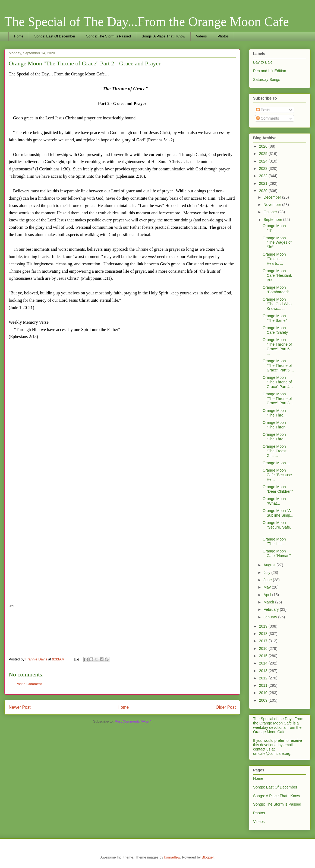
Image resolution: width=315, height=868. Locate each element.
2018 (264, 634)
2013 (264, 671)
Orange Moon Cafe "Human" (277, 553)
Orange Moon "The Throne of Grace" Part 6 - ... (277, 346)
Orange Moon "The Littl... (274, 541)
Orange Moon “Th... (274, 228)
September (273, 220)
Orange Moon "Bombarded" (276, 290)
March (269, 602)
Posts (263, 110)
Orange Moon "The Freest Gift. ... (275, 451)
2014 (264, 663)
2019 (264, 626)
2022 (264, 176)
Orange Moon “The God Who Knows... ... (277, 304)
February (272, 609)
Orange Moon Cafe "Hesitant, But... (277, 275)
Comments (268, 118)
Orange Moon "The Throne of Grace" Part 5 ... (278, 365)
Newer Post (20, 707)
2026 (264, 146)
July (267, 573)
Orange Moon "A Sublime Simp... (278, 513)
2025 (264, 154)
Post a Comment (29, 684)
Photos (223, 36)
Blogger (208, 857)
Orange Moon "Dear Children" (278, 489)
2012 (264, 678)
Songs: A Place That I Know (163, 36)
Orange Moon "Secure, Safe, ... (277, 527)
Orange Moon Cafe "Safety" (276, 330)
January (271, 617)
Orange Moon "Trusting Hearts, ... (274, 259)
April (268, 595)
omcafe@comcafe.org (272, 753)
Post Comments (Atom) (133, 721)
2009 (264, 700)
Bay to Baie (263, 62)
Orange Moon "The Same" (275, 318)
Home (19, 36)
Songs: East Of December (55, 36)
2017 (264, 641)
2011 (264, 685)
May (267, 587)
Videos (201, 36)
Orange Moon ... (276, 463)
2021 (264, 183)
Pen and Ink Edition (270, 71)
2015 (264, 656)
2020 (264, 191)
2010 (264, 693)
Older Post (226, 707)
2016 (264, 648)
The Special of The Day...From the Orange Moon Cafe (147, 22)
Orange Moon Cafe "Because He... (277, 475)
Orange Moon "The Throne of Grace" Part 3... (278, 399)
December (273, 197)
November (273, 205)
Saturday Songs (267, 80)
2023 (264, 168)
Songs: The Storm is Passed (108, 36)
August (270, 565)
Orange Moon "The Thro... (275, 413)
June (268, 580)
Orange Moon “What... (274, 501)
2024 (264, 161)
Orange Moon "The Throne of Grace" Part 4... (278, 382)
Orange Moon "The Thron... (276, 425)
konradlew (172, 857)
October (271, 212)
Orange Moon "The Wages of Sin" (277, 243)
